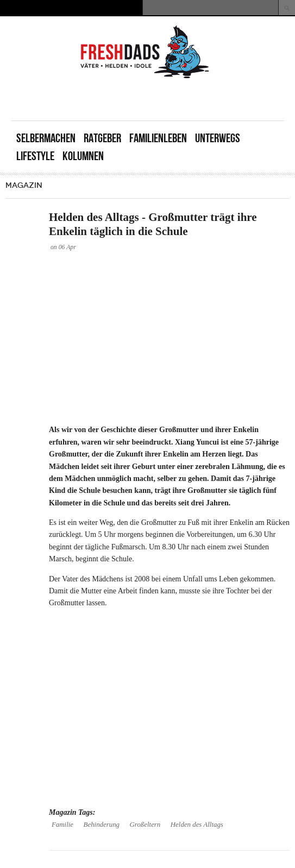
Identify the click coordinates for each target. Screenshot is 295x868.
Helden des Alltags (197, 825)
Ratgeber (102, 138)
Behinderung (102, 825)
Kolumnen (83, 156)
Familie (62, 825)
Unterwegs (218, 138)
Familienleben (158, 138)
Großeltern (145, 825)
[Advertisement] (157, 99)
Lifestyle (35, 156)
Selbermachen (46, 138)
